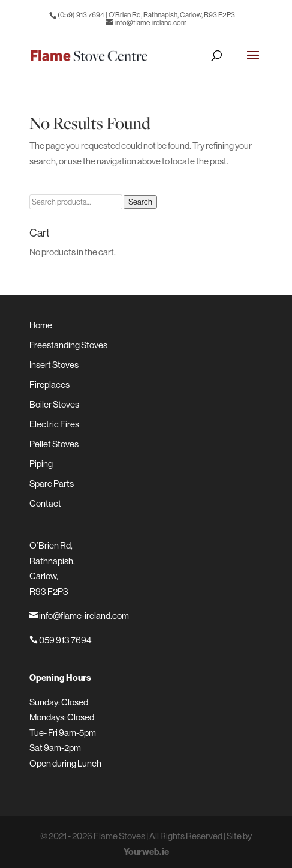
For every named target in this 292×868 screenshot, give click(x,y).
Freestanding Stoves (68, 345)
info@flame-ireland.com (79, 616)
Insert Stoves (54, 365)
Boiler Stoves (54, 404)
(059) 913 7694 (81, 15)
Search (140, 202)
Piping (41, 464)
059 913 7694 (60, 640)
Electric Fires (54, 424)
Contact (45, 503)
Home (41, 325)
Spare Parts (52, 484)
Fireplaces (49, 384)
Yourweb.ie (146, 851)
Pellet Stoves (54, 444)
